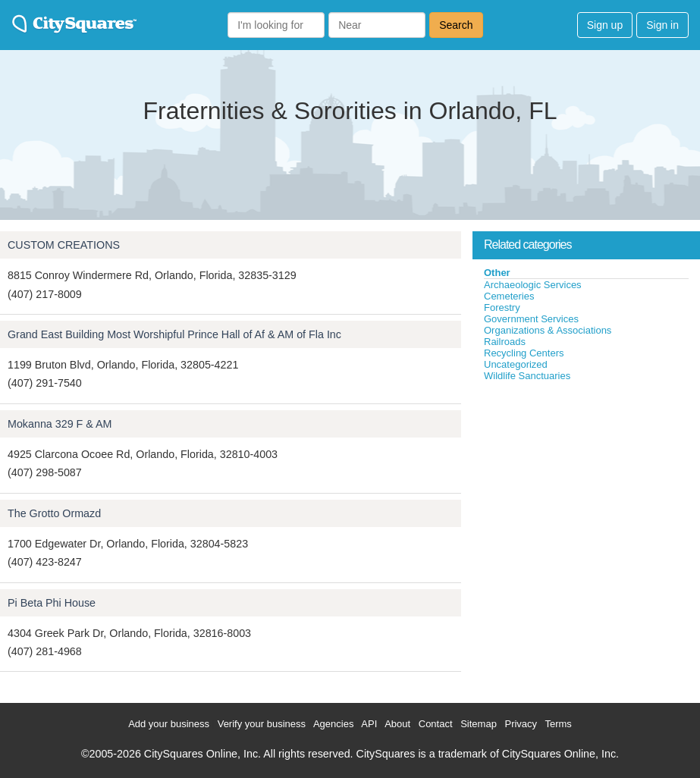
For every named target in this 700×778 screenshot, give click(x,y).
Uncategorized (516, 364)
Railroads (505, 342)
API (369, 724)
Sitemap (479, 724)
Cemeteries (509, 296)
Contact (436, 724)
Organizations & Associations (548, 330)
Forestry (502, 307)
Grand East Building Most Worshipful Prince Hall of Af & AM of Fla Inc (174, 334)
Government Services (531, 319)
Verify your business (262, 724)
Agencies (333, 724)
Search (456, 25)
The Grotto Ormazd (54, 513)
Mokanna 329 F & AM (60, 424)
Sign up (605, 25)
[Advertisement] (586, 496)
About (397, 724)
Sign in (662, 25)
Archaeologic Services (533, 285)
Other (497, 273)
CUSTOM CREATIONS (64, 245)
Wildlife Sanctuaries (527, 376)
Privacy (521, 724)
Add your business (169, 724)
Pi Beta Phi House (52, 603)
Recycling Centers (524, 353)
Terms (558, 724)
